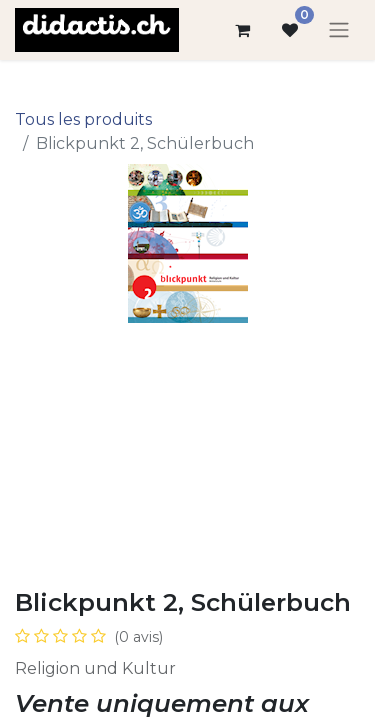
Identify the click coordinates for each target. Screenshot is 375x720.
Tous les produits (83, 119)
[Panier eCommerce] (242, 30)
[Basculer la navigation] (339, 30)
